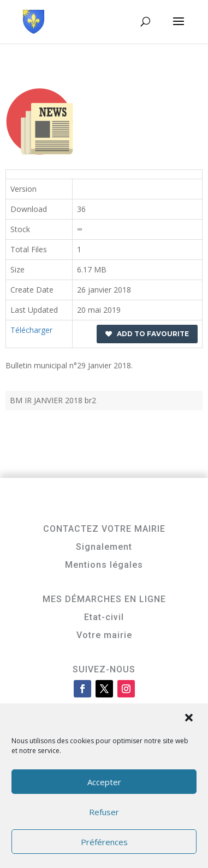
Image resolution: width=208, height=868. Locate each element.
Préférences (104, 842)
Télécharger (31, 330)
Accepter (104, 782)
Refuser (104, 812)
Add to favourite (147, 334)
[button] (190, 719)
